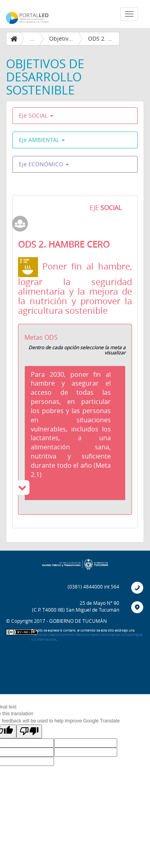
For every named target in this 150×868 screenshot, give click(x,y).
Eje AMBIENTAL (42, 140)
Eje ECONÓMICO (44, 164)
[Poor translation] (29, 731)
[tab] (75, 433)
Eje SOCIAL (36, 115)
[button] (75, 433)
